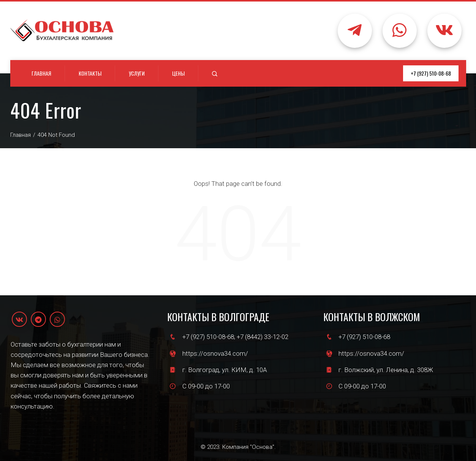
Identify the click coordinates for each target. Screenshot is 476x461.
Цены (178, 73)
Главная (41, 73)
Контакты (90, 73)
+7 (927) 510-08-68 (431, 73)
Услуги (137, 73)
